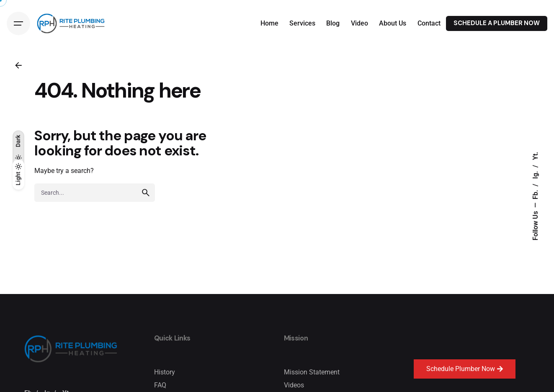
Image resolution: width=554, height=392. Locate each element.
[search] (146, 199)
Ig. (536, 174)
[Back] (18, 65)
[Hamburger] (18, 23)
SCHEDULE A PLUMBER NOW (497, 23)
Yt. (536, 156)
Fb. (536, 194)
